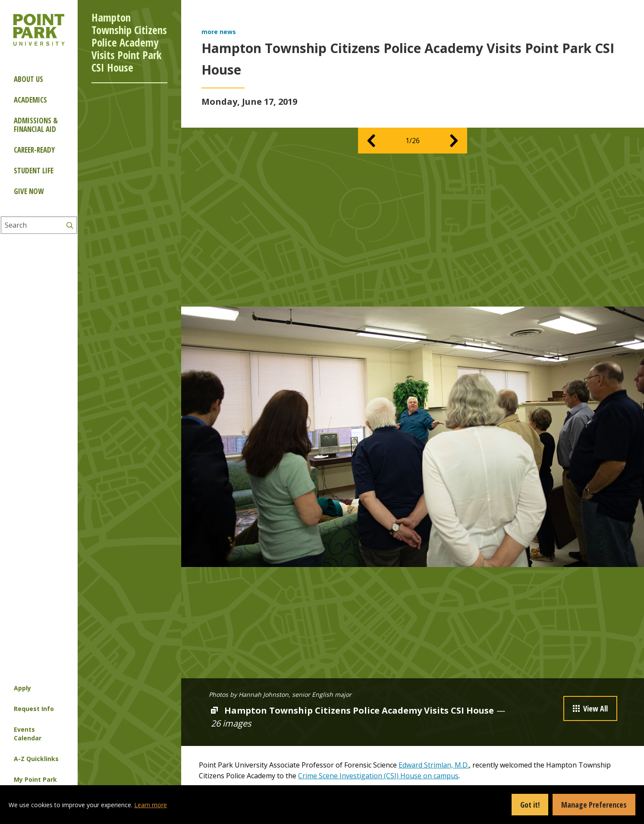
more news (219, 32)
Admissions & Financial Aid (36, 125)
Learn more (151, 805)
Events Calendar (28, 734)
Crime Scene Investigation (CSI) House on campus (378, 776)
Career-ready (34, 150)
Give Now (29, 191)
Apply (22, 688)
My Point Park (35, 779)
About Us (28, 79)
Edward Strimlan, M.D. (434, 765)
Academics (30, 100)
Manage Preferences (594, 805)
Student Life (34, 171)
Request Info (34, 709)
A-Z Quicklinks (36, 759)
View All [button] (590, 708)
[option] (413, 437)
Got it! (530, 805)
